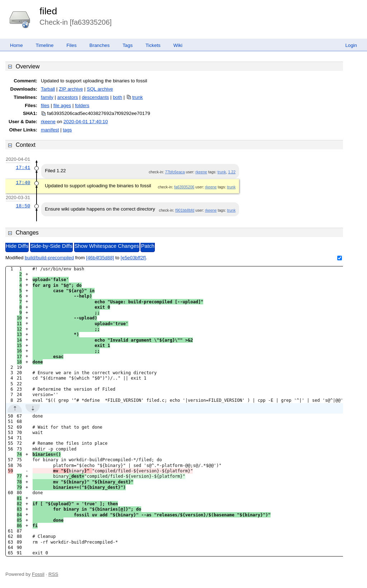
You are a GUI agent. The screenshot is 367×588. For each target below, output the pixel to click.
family (47, 97)
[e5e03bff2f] (133, 258)
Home (16, 45)
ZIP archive (71, 89)
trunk (138, 97)
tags (67, 130)
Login (351, 45)
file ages (62, 105)
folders (82, 105)
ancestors (68, 97)
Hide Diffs (17, 246)
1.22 (232, 172)
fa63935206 (184, 187)
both (118, 97)
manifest (50, 130)
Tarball (48, 89)
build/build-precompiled (49, 258)
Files (71, 45)
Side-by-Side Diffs (51, 246)
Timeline (45, 45)
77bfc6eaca (175, 172)
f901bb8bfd (185, 210)
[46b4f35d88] (100, 258)
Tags (128, 45)
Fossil (38, 574)
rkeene (48, 122)
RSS (53, 574)
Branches (100, 45)
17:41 (23, 168)
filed (48, 11)
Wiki (178, 45)
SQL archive (100, 89)
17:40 (23, 183)
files (45, 105)
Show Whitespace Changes (107, 246)
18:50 (23, 206)
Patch (147, 246)
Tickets (153, 45)
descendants (95, 97)
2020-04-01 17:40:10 (86, 122)
